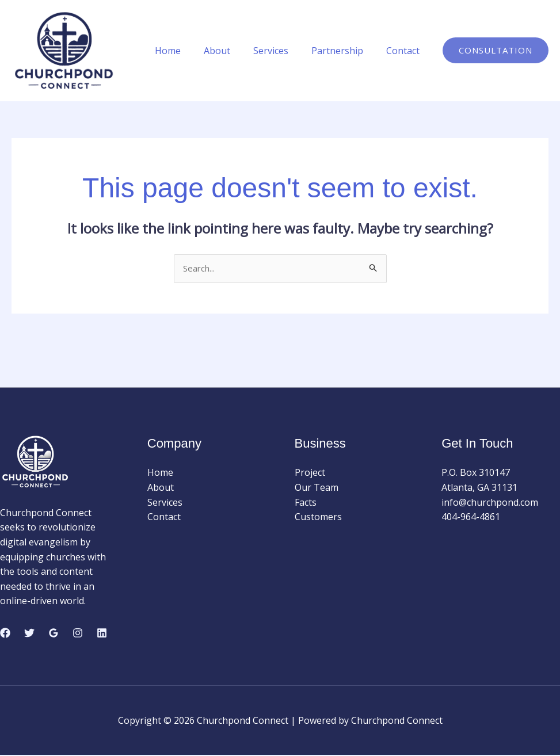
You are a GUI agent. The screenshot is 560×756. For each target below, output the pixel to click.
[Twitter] (29, 633)
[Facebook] (5, 633)
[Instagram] (78, 633)
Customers (318, 518)
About (233, 51)
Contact (405, 51)
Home (188, 51)
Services (282, 51)
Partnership (344, 51)
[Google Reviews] (54, 633)
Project (310, 474)
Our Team (317, 488)
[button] (496, 50)
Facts (306, 503)
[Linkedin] (102, 633)
